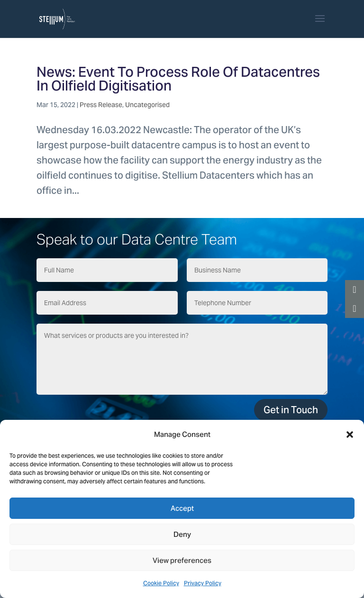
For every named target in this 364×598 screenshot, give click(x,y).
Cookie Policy (161, 583)
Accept (182, 508)
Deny (182, 534)
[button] (350, 435)
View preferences (182, 560)
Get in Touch (291, 410)
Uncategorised (147, 105)
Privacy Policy (203, 583)
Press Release (101, 105)
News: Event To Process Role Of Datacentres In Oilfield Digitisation (178, 79)
